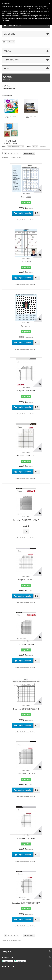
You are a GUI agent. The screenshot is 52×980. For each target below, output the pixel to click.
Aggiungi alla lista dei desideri (25, 220)
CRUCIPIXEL (11, 117)
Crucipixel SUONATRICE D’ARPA (26, 903)
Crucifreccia (26, 262)
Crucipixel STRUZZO (26, 838)
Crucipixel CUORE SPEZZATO (26, 709)
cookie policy (25, 13)
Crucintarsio (26, 326)
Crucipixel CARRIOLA (26, 580)
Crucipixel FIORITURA (26, 774)
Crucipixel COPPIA (26, 644)
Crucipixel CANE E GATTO (26, 456)
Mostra (29, 147)
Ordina (4, 147)
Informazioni (11, 60)
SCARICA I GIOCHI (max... (11, 142)
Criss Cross (26, 197)
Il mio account (9, 966)
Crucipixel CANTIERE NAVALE (26, 520)
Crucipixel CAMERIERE (26, 391)
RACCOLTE (31, 117)
